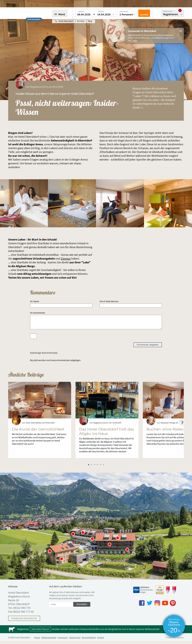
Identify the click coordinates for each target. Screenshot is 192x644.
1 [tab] (89, 468)
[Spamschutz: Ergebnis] (33, 339)
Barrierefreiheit (89, 640)
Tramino (180, 640)
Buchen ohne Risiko (165, 432)
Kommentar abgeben (148, 348)
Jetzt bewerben (34, 19)
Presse (37, 640)
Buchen (144, 15)
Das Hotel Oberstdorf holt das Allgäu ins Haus (107, 434)
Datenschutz (75, 640)
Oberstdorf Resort (40, 632)
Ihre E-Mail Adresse (109, 301)
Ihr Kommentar (38, 313)
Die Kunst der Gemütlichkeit (38, 432)
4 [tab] (97, 468)
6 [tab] (103, 468)
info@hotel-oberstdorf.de (24, 621)
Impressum (63, 640)
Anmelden (82, 607)
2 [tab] (92, 468)
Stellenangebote (49, 640)
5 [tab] (100, 468)
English (101, 640)
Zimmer (66, 258)
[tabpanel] (40, 423)
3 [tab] (95, 468)
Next (182, 425)
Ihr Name (35, 301)
